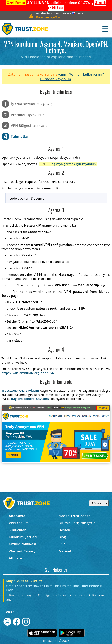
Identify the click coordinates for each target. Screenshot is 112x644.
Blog (62, 537)
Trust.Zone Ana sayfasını (20, 390)
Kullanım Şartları (23, 537)
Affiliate (15, 558)
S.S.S (62, 544)
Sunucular (17, 530)
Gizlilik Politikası (22, 544)
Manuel (65, 551)
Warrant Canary (22, 551)
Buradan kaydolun (56, 79)
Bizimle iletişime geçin (77, 523)
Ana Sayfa (17, 516)
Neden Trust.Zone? (74, 516)
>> (48, 17)
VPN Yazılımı (19, 523)
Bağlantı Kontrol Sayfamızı (31, 399)
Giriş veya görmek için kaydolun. (72, 164)
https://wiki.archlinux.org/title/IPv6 (28, 373)
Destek (64, 530)
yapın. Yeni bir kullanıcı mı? (80, 74)
